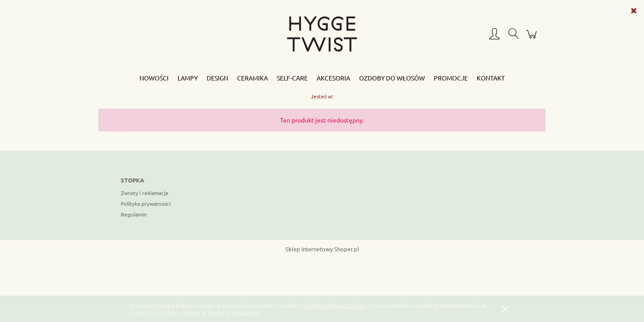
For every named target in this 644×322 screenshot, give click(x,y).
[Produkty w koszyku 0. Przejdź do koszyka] (533, 38)
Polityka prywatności (146, 203)
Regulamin (134, 214)
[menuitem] (154, 78)
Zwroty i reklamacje (145, 193)
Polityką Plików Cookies (335, 305)
